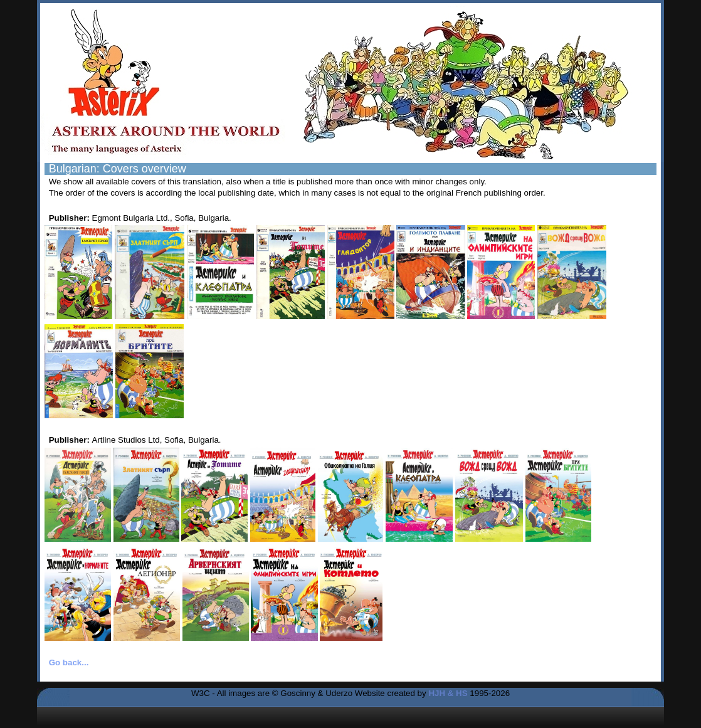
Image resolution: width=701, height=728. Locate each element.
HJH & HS (448, 693)
